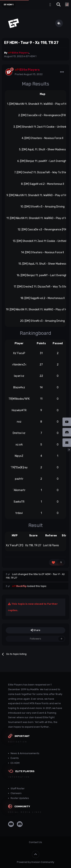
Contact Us (35, 842)
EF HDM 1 (31, 56)
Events (15, 758)
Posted (29, 74)
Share (35, 630)
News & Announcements (25, 753)
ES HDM (15, 763)
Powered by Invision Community (35, 862)
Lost (15, 574)
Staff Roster (18, 788)
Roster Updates (20, 798)
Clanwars (16, 793)
